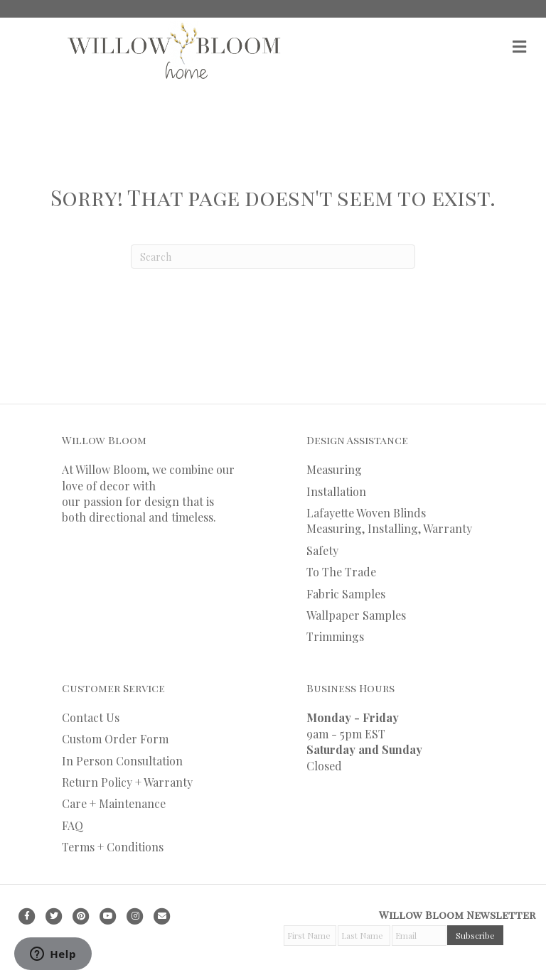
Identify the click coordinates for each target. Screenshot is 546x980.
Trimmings (335, 636)
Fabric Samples (346, 594)
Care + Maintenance (114, 803)
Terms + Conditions (113, 847)
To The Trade (341, 572)
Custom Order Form (115, 739)
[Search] (273, 257)
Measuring (334, 469)
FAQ (73, 825)
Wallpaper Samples (356, 615)
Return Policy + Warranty (127, 782)
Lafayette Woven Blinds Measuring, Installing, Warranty (389, 521)
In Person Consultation (122, 761)
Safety (322, 550)
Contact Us (91, 717)
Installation (336, 491)
